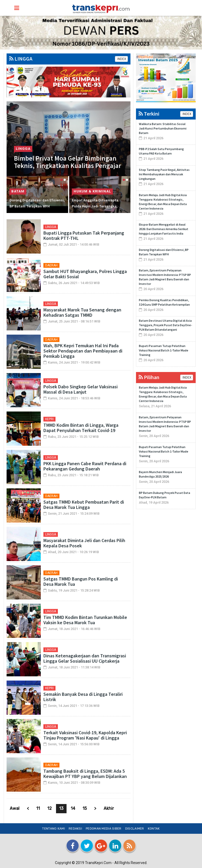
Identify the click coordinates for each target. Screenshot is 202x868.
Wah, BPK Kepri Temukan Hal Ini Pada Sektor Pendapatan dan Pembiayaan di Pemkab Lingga (83, 351)
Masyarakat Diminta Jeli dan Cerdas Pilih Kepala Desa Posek (84, 543)
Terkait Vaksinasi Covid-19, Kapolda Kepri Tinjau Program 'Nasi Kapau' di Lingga (85, 735)
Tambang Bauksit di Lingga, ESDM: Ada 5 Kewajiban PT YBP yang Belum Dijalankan (85, 774)
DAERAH (51, 265)
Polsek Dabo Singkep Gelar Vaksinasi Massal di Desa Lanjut (80, 389)
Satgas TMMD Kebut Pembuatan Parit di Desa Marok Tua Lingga (84, 505)
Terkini (149, 114)
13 (61, 808)
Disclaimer (135, 829)
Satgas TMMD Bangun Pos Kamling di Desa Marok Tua (81, 581)
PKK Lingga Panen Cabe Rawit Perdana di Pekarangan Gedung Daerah (85, 466)
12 (50, 808)
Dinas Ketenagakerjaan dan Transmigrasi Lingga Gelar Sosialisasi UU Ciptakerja (85, 658)
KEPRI (49, 419)
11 (38, 808)
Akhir (109, 808)
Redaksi (75, 829)
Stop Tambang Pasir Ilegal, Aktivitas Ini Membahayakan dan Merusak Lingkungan (164, 174)
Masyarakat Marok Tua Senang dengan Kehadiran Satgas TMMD (82, 312)
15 (85, 808)
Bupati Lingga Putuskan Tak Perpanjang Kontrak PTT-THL (84, 235)
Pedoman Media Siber (104, 829)
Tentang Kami (54, 829)
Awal (15, 808)
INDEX (121, 59)
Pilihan (149, 377)
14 (73, 808)
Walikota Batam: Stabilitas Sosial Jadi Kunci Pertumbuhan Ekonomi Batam (163, 128)
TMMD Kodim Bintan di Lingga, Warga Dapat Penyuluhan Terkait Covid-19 (81, 428)
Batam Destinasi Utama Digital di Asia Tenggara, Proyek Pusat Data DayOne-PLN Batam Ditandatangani (165, 325)
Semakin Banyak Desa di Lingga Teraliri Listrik (83, 697)
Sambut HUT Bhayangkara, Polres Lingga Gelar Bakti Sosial (85, 274)
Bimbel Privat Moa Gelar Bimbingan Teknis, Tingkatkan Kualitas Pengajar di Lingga (68, 165)
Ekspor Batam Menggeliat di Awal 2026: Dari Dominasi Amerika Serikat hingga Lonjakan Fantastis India (164, 229)
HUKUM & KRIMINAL (92, 192)
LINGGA (21, 59)
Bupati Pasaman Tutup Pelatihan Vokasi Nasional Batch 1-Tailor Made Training (164, 350)
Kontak (154, 829)
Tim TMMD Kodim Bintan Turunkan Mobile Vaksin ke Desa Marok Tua (85, 620)
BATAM (18, 192)
